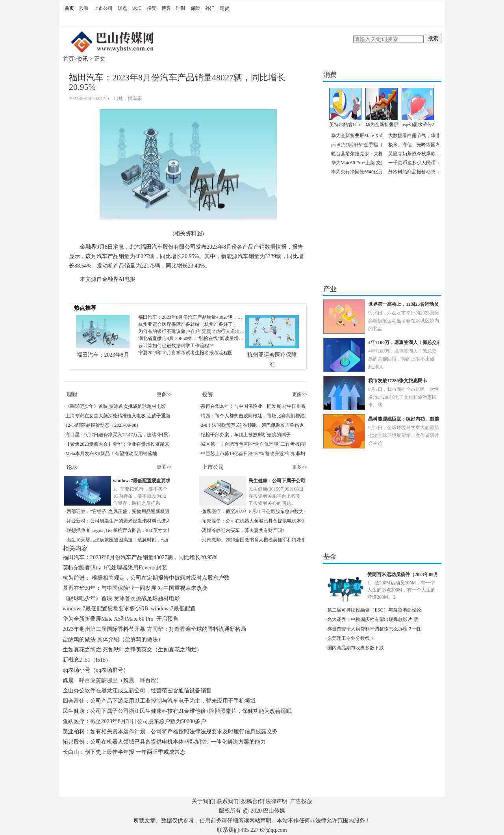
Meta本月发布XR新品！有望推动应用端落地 (111, 454)
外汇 (210, 8)
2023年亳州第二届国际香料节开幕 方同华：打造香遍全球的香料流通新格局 (154, 629)
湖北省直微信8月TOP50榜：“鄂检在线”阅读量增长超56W (198, 338)
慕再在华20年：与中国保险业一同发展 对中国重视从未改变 (263, 406)
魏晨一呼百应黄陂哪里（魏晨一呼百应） (112, 680)
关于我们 (203, 801)
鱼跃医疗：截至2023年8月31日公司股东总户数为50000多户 (263, 511)
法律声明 (276, 801)
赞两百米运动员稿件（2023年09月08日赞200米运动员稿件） (430, 575)
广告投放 (301, 801)
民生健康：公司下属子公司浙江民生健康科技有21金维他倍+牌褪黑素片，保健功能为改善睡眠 (177, 711)
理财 (181, 8)
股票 (84, 8)
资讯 (83, 59)
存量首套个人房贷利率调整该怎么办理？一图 (374, 629)
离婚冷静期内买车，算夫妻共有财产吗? (243, 530)
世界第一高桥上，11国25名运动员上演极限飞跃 (418, 304)
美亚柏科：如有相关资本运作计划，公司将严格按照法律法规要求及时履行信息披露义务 (170, 732)
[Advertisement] (187, 779)
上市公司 (103, 8)
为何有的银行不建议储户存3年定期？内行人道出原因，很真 (201, 331)
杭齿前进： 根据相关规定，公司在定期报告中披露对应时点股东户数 (146, 578)
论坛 (137, 8)
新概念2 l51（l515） (87, 660)
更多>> (164, 394)
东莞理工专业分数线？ (351, 638)
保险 (195, 8)
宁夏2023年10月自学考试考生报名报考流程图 (185, 353)
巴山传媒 (274, 811)
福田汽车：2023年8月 (103, 355)
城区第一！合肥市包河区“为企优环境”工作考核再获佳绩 (260, 444)
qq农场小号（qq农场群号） (96, 670)
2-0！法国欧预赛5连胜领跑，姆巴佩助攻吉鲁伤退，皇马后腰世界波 (271, 425)
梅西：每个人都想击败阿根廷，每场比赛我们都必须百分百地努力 (269, 416)
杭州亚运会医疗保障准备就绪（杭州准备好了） (188, 324)
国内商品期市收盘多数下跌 (356, 648)
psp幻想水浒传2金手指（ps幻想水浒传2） (374, 145)
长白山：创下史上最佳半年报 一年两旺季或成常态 (124, 752)
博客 (166, 8)
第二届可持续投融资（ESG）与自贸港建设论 (374, 610)
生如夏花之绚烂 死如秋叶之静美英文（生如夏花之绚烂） (132, 650)
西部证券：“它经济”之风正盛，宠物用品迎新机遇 (118, 511)
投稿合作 (252, 801)
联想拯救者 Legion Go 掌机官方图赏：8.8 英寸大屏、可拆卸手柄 (133, 530)
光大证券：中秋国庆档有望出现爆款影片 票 (373, 619)
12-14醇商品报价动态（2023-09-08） (103, 425)
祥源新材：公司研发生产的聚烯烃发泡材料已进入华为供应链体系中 (137, 521)
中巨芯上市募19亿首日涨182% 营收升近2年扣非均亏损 (258, 454)
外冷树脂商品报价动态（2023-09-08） (428, 172)
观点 (122, 8)
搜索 (433, 38)
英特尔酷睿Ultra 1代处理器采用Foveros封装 (115, 568)
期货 (224, 8)
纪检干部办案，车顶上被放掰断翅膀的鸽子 (246, 435)
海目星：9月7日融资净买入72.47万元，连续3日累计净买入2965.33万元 (139, 435)
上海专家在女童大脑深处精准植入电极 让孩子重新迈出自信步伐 (132, 416)
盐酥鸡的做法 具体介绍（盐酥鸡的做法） (113, 639)
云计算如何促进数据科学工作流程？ (176, 346)
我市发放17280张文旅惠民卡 (398, 381)
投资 (152, 8)
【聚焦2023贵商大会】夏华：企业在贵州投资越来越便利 (124, 444)
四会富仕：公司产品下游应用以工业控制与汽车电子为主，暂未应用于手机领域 (159, 701)
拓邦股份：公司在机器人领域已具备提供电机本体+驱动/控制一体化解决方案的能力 (289, 521)
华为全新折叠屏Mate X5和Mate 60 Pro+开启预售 (121, 619)
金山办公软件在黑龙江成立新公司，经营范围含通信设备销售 (137, 691)
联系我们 (228, 801)
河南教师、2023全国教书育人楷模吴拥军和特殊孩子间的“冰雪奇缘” (273, 540)
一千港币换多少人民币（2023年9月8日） (431, 163)
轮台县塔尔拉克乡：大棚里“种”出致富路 (373, 154)
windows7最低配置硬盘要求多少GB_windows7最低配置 (129, 609)
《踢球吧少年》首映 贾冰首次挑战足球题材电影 (116, 406)
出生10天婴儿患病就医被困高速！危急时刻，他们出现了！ (128, 540)
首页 (69, 8)
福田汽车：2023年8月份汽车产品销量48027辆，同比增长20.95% (205, 317)
